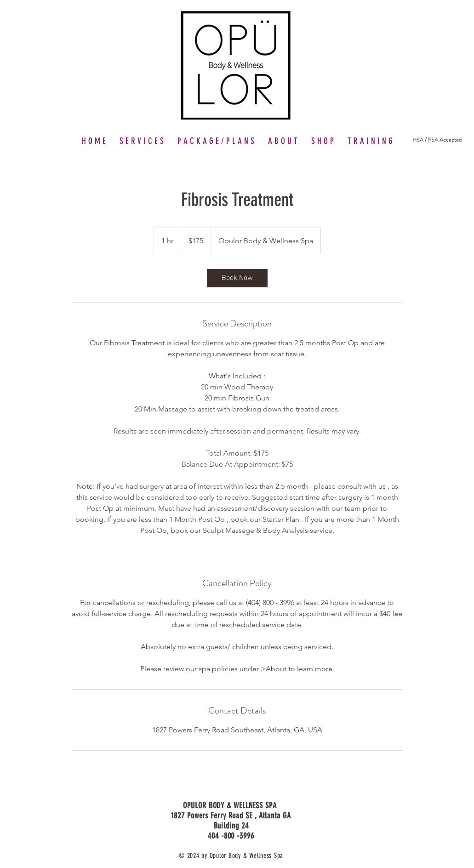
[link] (237, 278)
